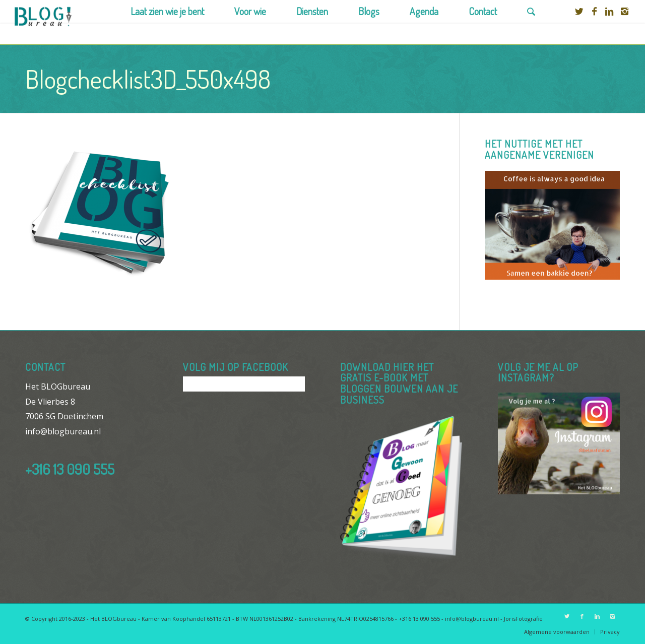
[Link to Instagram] (624, 11)
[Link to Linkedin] (609, 11)
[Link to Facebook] (594, 11)
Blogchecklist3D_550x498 (148, 79)
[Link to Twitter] (579, 11)
